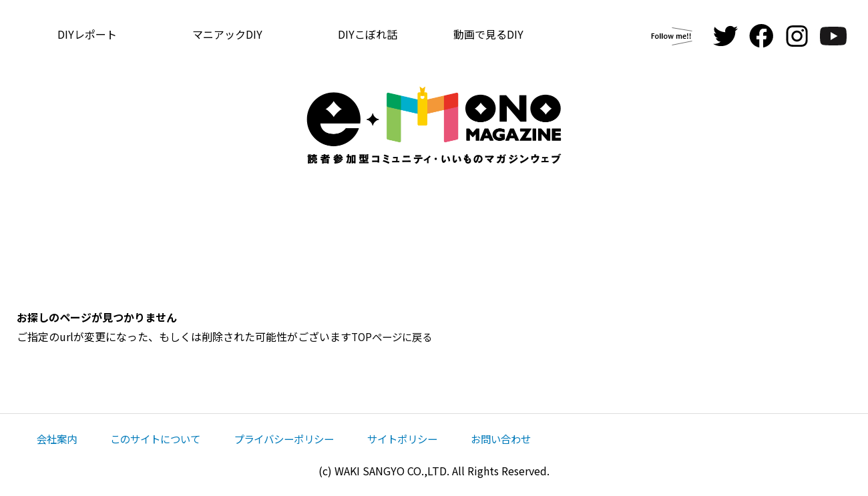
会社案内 (58, 439)
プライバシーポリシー (296, 439)
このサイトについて (161, 439)
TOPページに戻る (394, 336)
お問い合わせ (523, 439)
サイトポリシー (420, 439)
